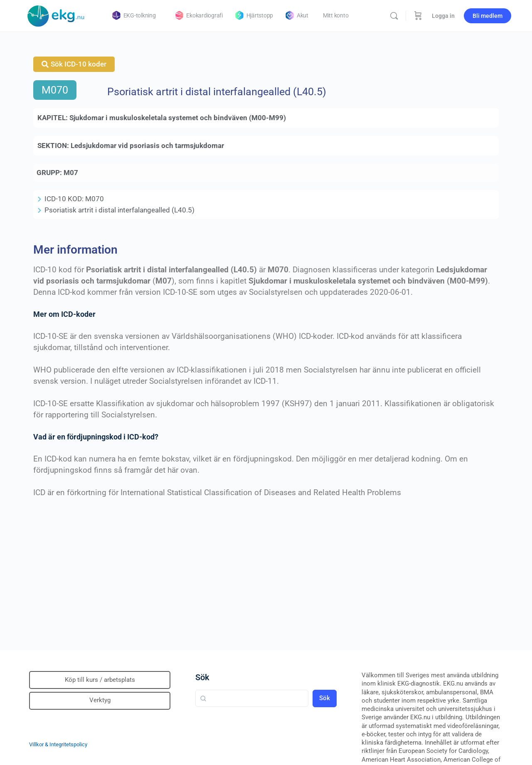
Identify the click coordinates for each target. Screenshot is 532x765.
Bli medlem (488, 16)
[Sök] (394, 16)
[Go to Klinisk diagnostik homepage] (56, 15)
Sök (202, 677)
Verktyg (100, 700)
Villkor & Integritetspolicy (58, 744)
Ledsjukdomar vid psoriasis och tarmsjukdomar (147, 146)
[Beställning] (418, 16)
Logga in (443, 16)
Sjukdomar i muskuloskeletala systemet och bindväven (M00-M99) (178, 118)
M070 (55, 90)
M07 (71, 173)
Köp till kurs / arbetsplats (100, 680)
